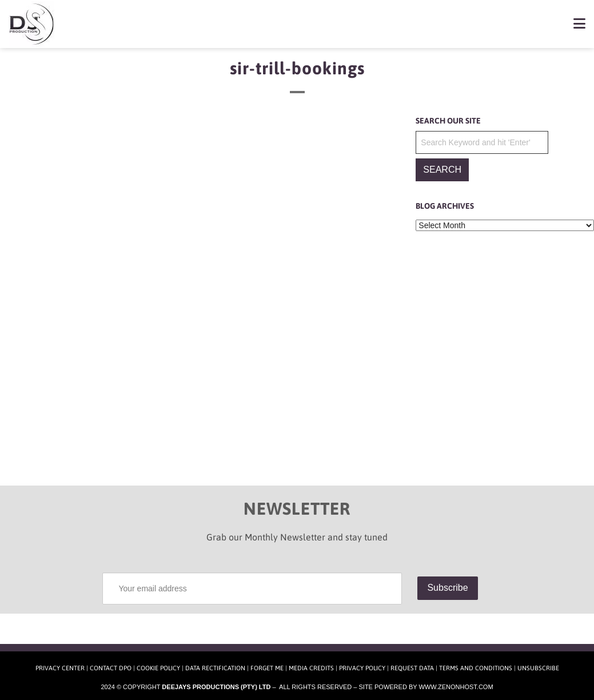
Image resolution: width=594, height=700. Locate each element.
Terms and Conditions (476, 668)
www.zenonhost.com (456, 687)
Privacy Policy (362, 668)
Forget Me (267, 668)
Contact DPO (111, 668)
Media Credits (311, 668)
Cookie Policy (158, 668)
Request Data (412, 668)
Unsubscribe (538, 668)
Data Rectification (215, 668)
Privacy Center (60, 668)
